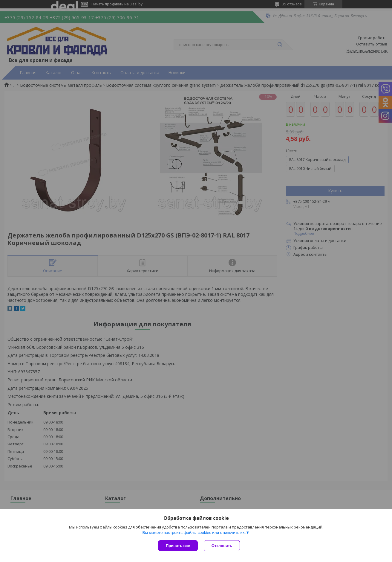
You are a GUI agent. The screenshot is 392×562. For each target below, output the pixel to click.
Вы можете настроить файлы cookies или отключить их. (194, 533)
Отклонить (222, 546)
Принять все (178, 546)
